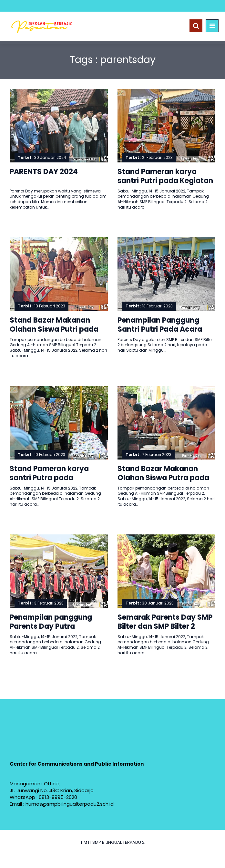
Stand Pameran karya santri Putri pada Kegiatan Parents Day (165, 181)
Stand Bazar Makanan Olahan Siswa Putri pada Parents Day (54, 329)
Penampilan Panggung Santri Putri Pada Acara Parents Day (160, 329)
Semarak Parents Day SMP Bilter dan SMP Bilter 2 (165, 622)
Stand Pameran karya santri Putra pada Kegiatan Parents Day (49, 478)
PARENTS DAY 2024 (44, 172)
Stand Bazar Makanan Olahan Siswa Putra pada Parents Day (163, 478)
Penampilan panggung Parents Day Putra (51, 622)
